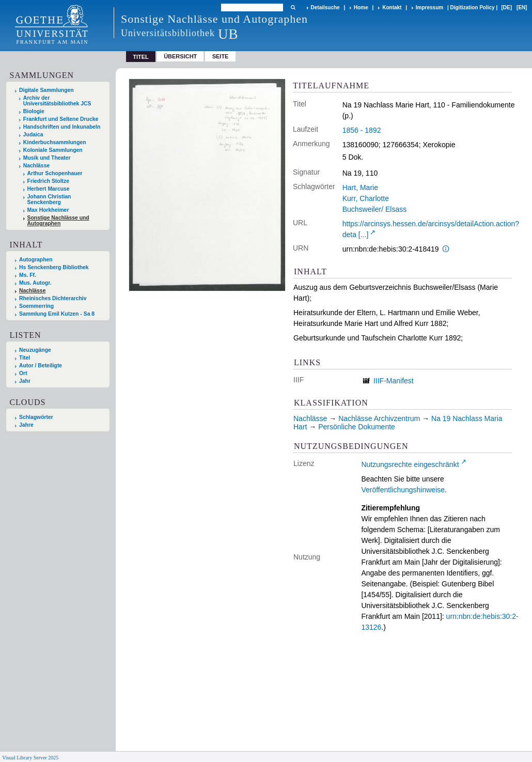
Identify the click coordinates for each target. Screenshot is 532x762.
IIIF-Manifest (394, 381)
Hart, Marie (360, 188)
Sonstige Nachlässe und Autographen (58, 221)
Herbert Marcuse (49, 189)
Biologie (34, 111)
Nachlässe (36, 166)
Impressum (429, 7)
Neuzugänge (35, 350)
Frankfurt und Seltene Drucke (61, 119)
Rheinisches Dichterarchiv (53, 298)
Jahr (25, 381)
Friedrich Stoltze (48, 181)
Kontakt (392, 7)
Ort (23, 373)
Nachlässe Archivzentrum (379, 418)
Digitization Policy (473, 7)
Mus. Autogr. (35, 283)
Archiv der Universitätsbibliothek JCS (57, 101)
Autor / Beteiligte (41, 366)
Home (361, 7)
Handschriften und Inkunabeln (62, 127)
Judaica (33, 135)
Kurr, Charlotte (366, 198)
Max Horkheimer (48, 210)
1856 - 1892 (362, 130)
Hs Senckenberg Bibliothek (54, 267)
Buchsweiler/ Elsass (375, 209)
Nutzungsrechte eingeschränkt (410, 464)
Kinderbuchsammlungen (55, 142)
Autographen (36, 260)
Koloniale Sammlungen (53, 150)
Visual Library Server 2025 (30, 758)
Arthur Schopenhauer (55, 173)
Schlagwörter (36, 417)
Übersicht (180, 56)
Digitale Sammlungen (46, 90)
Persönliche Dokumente (357, 427)
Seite (221, 56)
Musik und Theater (47, 158)
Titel (25, 358)
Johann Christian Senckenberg (49, 199)
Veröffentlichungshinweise (403, 490)
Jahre (26, 425)
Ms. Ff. (28, 275)
